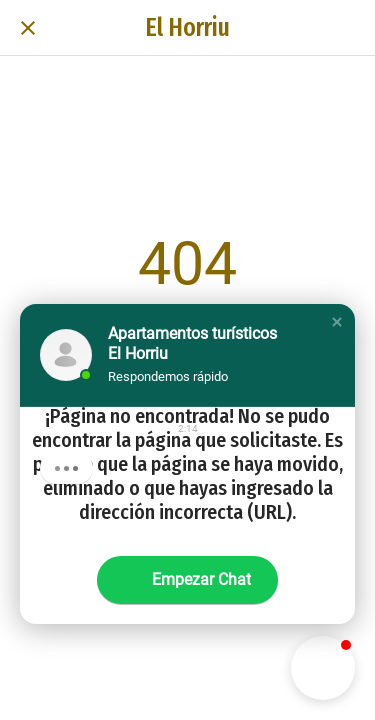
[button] (337, 322)
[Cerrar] (28, 28)
